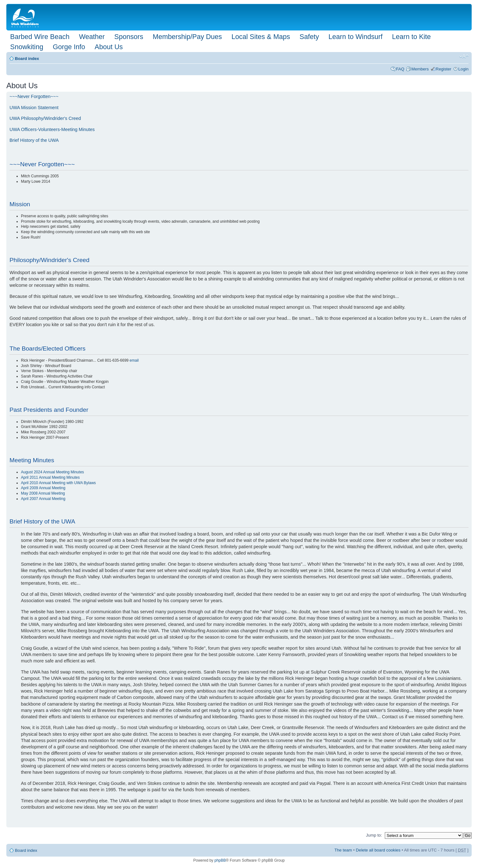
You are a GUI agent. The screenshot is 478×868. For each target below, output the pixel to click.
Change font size (464, 56)
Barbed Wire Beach (40, 37)
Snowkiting (27, 47)
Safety (309, 37)
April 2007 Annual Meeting (43, 499)
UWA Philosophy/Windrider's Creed (45, 118)
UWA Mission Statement (34, 108)
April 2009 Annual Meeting (43, 488)
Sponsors (129, 37)
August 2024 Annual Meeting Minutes (52, 472)
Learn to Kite (411, 37)
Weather (92, 37)
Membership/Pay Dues (187, 37)
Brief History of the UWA (34, 140)
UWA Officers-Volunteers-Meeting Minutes (52, 129)
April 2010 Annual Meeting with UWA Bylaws (58, 483)
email (134, 360)
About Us (109, 47)
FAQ (400, 69)
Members (420, 69)
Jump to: (374, 835)
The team (343, 850)
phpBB (220, 860)
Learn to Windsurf (355, 37)
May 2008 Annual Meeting (43, 493)
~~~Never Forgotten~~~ (34, 96)
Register (444, 69)
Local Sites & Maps (261, 37)
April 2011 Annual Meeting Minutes (50, 477)
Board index (27, 59)
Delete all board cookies (378, 850)
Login (463, 69)
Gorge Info (69, 47)
